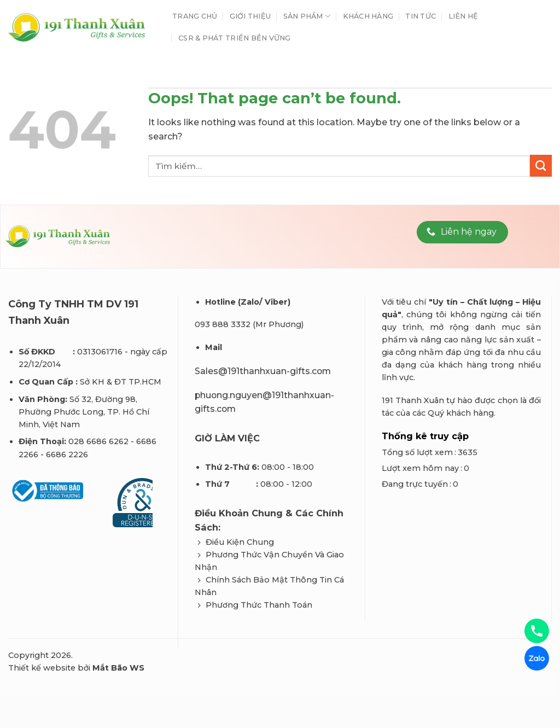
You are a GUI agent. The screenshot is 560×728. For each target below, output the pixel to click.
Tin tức (421, 16)
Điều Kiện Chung (240, 542)
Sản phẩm (307, 16)
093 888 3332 (223, 324)
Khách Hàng (368, 16)
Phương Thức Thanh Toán (259, 605)
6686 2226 (67, 455)
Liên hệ (463, 16)
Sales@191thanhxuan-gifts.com (263, 371)
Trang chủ (195, 16)
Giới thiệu (250, 16)
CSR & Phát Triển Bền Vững (234, 38)
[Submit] (541, 166)
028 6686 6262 (98, 441)
